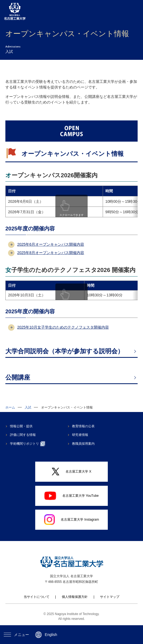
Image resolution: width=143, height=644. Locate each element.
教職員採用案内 (83, 444)
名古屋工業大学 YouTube (71, 496)
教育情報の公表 (83, 426)
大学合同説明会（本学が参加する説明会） (65, 351)
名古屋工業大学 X (71, 472)
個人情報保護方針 (75, 597)
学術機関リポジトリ (28, 444)
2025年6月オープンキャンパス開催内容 (51, 244)
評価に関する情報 (23, 435)
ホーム (10, 407)
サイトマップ (110, 597)
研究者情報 (80, 435)
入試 (28, 407)
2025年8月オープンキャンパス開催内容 (51, 253)
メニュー (16, 635)
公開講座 (18, 377)
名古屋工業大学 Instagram (71, 520)
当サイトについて (37, 597)
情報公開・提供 (21, 426)
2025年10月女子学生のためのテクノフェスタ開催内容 (63, 327)
